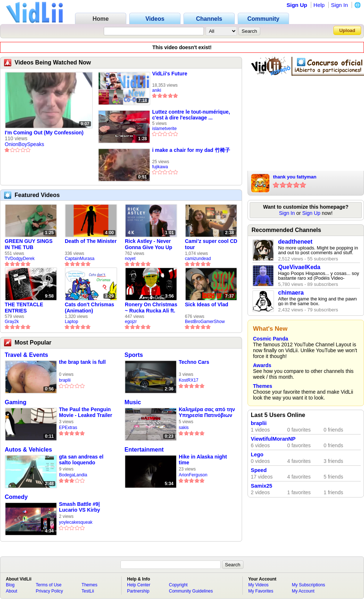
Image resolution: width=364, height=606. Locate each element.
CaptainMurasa (80, 259)
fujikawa (160, 167)
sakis (184, 428)
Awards (262, 365)
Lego (257, 454)
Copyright (178, 585)
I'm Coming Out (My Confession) (44, 133)
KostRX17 (189, 380)
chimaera (291, 293)
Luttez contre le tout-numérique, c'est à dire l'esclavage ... (191, 115)
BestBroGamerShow (205, 322)
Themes (263, 386)
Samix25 (262, 486)
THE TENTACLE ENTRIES (24, 308)
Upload (347, 30)
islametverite (164, 129)
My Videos (258, 585)
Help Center (139, 585)
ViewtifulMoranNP (273, 439)
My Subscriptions (308, 585)
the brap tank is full (82, 362)
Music (133, 402)
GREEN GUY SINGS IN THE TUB (29, 244)
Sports (134, 355)
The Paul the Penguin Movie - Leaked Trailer (86, 412)
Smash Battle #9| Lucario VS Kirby (80, 507)
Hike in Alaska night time (203, 460)
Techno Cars (194, 362)
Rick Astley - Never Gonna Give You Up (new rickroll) (149, 244)
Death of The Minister (91, 241)
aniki (157, 90)
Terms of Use (49, 585)
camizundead (198, 259)
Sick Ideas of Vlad (207, 304)
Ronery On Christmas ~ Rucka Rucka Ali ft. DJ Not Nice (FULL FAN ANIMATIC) (151, 308)
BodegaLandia (73, 475)
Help (319, 5)
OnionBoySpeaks (24, 144)
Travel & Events (26, 355)
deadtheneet (295, 242)
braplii (65, 380)
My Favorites (261, 591)
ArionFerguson (193, 475)
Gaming (16, 402)
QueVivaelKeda (299, 267)
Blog (10, 585)
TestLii (88, 591)
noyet (130, 259)
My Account (303, 591)
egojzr (131, 322)
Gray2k (12, 322)
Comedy (16, 497)
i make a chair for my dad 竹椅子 (191, 150)
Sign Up (297, 5)
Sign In (339, 5)
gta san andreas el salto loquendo (81, 460)
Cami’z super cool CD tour (211, 244)
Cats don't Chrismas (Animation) (90, 308)
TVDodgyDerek (20, 259)
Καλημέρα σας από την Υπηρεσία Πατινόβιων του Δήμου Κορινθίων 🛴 (207, 412)
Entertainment (144, 450)
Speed (259, 470)
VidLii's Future (170, 74)
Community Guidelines (191, 591)
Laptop (72, 322)
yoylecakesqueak (76, 522)
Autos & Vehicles (28, 450)
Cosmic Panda (270, 339)
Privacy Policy (49, 591)
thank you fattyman (295, 177)
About (11, 591)
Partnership (138, 591)
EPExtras (68, 428)
